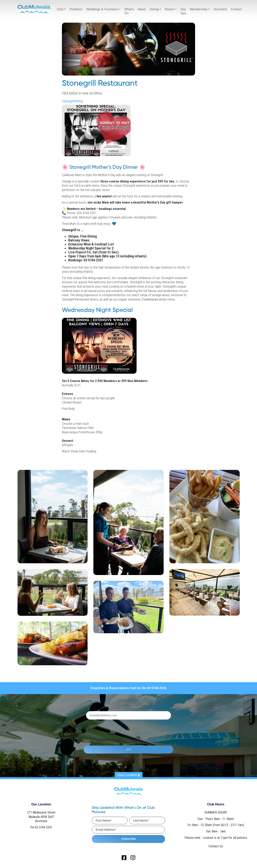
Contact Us (216, 846)
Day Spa (183, 11)
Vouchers (220, 9)
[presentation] (137, 730)
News (142, 9)
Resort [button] (170, 9)
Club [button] (60, 9)
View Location (129, 775)
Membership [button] (199, 9)
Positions (76, 9)
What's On (129, 11)
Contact (236, 9)
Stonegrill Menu (72, 101)
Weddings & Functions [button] (102, 9)
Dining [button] (154, 9)
